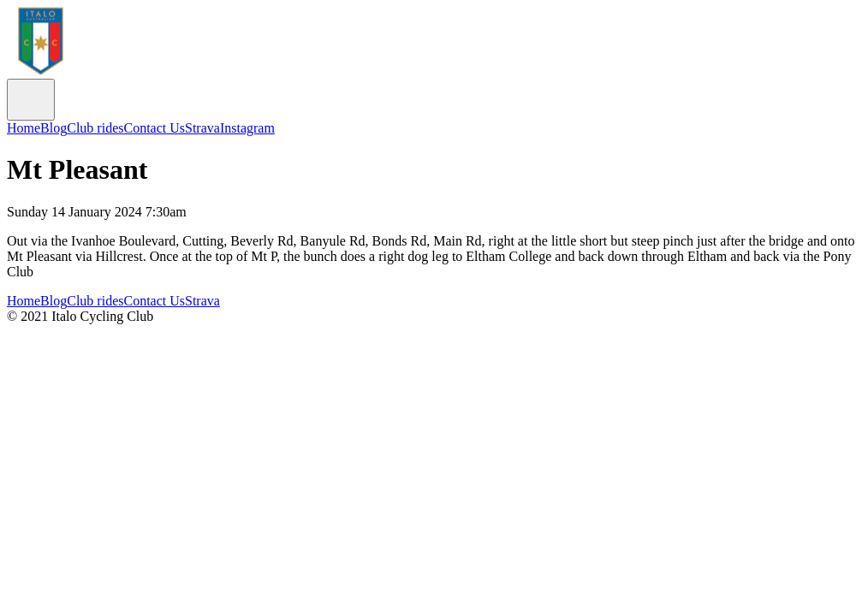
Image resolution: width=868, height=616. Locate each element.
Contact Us (154, 128)
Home (24, 128)
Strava (202, 128)
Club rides (95, 128)
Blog (54, 128)
